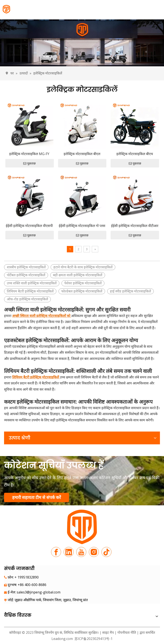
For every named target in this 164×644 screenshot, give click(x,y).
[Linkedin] (69, 552)
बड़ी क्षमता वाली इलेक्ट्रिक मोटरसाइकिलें (78, 275)
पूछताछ (29, 163)
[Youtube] (81, 552)
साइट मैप (108, 632)
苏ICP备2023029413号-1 (93, 639)
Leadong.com (62, 639)
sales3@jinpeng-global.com (39, 592)
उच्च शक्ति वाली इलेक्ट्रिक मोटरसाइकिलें (32, 283)
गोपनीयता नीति (127, 632)
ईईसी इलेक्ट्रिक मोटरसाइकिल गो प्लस (82, 226)
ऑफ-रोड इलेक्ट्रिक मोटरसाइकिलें (27, 299)
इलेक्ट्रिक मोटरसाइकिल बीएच (135, 154)
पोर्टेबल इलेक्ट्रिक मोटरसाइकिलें (26, 275)
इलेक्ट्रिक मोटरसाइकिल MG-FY (29, 154)
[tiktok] (106, 552)
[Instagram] (94, 552)
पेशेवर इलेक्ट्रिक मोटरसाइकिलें (83, 283)
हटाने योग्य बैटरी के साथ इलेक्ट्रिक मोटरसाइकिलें (83, 267)
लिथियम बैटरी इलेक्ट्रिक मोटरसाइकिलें (30, 291)
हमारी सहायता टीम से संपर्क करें (37, 497)
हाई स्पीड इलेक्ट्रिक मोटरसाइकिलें (130, 291)
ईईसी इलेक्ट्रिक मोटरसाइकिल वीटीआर (135, 226)
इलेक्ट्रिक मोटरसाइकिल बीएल (82, 154)
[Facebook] (56, 552)
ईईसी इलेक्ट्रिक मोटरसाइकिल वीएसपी (29, 226)
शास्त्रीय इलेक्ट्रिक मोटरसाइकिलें (26, 267)
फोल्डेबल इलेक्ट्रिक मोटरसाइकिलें (82, 291)
